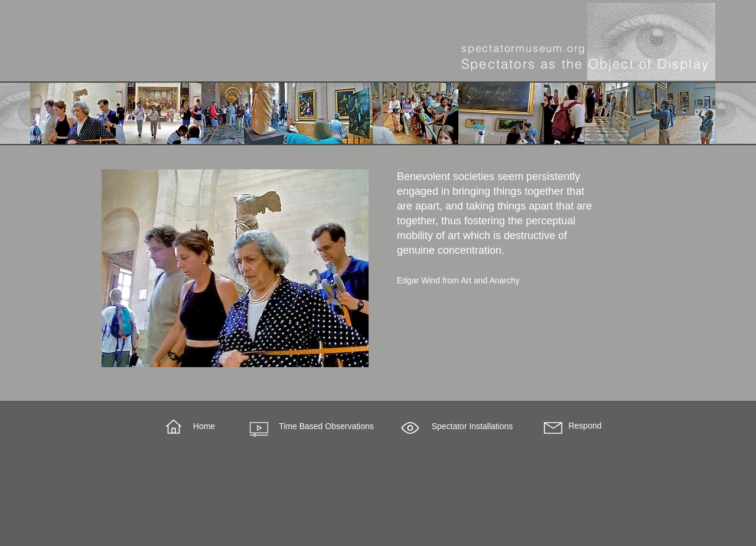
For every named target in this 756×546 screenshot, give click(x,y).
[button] (410, 428)
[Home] (204, 427)
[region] (235, 268)
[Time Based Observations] (326, 427)
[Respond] (585, 426)
